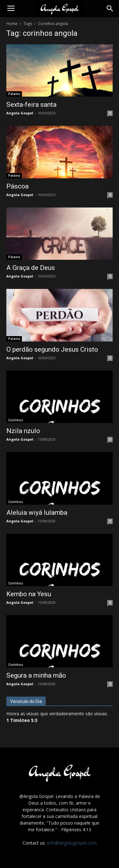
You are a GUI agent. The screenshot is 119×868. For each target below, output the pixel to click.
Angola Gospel (20, 113)
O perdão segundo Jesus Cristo (52, 349)
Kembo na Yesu (29, 594)
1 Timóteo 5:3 (22, 720)
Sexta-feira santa (31, 105)
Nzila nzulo (23, 431)
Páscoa (17, 186)
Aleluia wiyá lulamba (37, 513)
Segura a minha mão (36, 675)
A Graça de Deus (31, 268)
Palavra (14, 94)
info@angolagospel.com (72, 843)
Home (12, 24)
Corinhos (16, 420)
